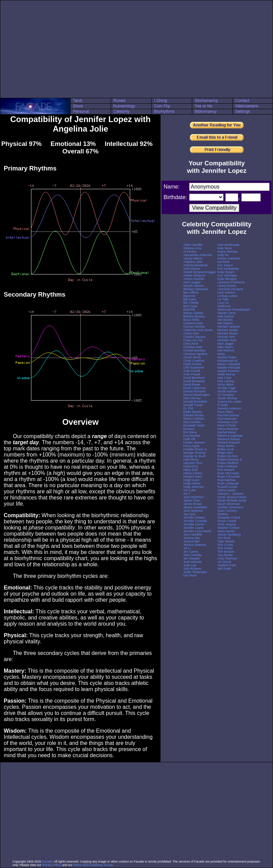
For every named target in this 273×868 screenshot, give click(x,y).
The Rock (224, 538)
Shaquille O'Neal (229, 518)
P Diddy (223, 405)
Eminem (189, 429)
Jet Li (187, 548)
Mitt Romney (226, 350)
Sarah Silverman (229, 504)
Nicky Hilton (226, 385)
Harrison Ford (193, 463)
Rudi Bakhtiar (227, 480)
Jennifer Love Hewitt (197, 531)
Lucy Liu (223, 303)
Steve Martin (226, 531)
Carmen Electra (194, 327)
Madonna (224, 306)
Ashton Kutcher (194, 279)
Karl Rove (190, 575)
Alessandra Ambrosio (198, 255)
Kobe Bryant (226, 272)
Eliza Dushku (192, 422)
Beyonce (189, 296)
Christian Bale (193, 347)
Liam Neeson (226, 293)
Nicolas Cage (227, 388)
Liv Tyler (223, 299)
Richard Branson (229, 443)
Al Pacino (190, 252)
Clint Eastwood (194, 368)
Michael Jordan (228, 330)
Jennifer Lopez (193, 528)
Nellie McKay (226, 374)
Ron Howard (226, 470)
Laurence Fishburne (231, 282)
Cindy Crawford (194, 361)
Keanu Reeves (227, 252)
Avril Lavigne (192, 282)
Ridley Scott (226, 449)
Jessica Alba (192, 538)
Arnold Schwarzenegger (200, 272)
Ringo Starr (225, 453)
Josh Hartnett (193, 562)
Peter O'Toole (227, 425)
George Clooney (195, 453)
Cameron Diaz (193, 323)
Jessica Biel (192, 541)
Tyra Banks (225, 555)
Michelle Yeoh (227, 340)
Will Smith (224, 569)
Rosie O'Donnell (229, 477)
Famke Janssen (194, 443)
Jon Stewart (192, 558)
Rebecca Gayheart (230, 436)
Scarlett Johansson (231, 507)
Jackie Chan (192, 500)
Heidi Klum (191, 466)
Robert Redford (228, 463)
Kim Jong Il (225, 265)
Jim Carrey (191, 552)
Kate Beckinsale (229, 245)
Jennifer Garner (194, 524)
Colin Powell (192, 374)
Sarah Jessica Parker (232, 497)
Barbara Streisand (196, 289)
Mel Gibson (225, 323)
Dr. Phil (188, 408)
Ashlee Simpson (194, 275)
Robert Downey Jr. (230, 460)
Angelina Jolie (193, 262)
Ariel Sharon (192, 269)
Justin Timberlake (195, 572)
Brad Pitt (189, 310)
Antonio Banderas (196, 265)
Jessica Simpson (195, 545)
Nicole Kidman (227, 391)
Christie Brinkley (194, 350)
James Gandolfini (195, 507)
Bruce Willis (191, 320)
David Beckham (194, 378)
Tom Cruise (225, 545)
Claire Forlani (193, 364)
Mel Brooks (225, 320)
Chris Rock (191, 344)
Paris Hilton (225, 412)
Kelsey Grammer (229, 258)
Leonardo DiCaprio (230, 289)
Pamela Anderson (230, 408)
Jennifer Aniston (194, 518)
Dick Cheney (192, 398)
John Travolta (193, 555)
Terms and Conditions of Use (93, 865)
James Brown (193, 504)
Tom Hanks (225, 548)
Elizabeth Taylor (194, 425)
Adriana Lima (192, 248)
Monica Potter (227, 357)
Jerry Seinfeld (193, 535)
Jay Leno (190, 514)
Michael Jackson (229, 327)
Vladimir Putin (227, 565)
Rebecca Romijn (229, 439)
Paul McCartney (228, 415)
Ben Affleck (191, 293)
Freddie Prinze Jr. (195, 449)
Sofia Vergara (227, 524)
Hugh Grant (191, 480)
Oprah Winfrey (227, 398)
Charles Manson (195, 337)
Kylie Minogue (227, 279)
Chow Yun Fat (193, 340)
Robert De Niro (228, 456)
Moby (221, 354)
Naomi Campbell (229, 364)
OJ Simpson (226, 395)
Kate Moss (225, 248)
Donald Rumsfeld (195, 402)
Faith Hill (189, 439)
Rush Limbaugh (228, 483)
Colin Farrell (192, 371)
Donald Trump (193, 405)
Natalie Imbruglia (229, 368)
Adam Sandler (193, 245)
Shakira (223, 514)
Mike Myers (225, 347)
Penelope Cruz (228, 422)
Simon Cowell (227, 521)
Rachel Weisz (227, 432)
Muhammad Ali (228, 361)
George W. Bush (195, 456)
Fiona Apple (192, 446)
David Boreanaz (194, 381)
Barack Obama (194, 286)
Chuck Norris (192, 357)
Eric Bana (190, 432)
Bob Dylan (191, 306)
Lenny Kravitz (227, 286)
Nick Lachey (226, 381)
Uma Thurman (227, 558)
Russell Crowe (227, 487)
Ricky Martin (226, 446)
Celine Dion (191, 333)
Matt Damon (226, 316)
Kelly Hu (223, 255)
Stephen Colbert (229, 528)
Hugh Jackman (194, 487)
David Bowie (192, 385)
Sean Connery (227, 511)
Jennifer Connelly (195, 521)
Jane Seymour (193, 511)
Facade (47, 862)
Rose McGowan (228, 473)
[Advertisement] (137, 49)
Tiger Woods (226, 541)
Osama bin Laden (230, 402)
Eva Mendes (192, 436)
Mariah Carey (227, 313)
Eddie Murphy (193, 412)
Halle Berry (191, 460)
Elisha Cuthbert (194, 419)
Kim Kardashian (228, 269)
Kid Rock (224, 262)
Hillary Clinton (193, 473)
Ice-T (187, 494)
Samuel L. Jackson (230, 494)
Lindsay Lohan (227, 296)
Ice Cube (189, 490)
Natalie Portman (229, 371)
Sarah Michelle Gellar (232, 500)
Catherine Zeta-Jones (198, 330)
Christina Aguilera (195, 354)
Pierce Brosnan (228, 429)
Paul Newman (227, 419)
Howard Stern (193, 477)
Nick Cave (224, 378)
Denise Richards (195, 391)
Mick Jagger (226, 344)
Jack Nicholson (194, 497)
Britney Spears (193, 313)
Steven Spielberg (229, 535)
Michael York (226, 337)
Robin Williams (228, 466)
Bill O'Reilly (191, 303)
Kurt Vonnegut (227, 275)
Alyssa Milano (193, 258)
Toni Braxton (226, 552)
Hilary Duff (191, 470)
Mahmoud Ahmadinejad (234, 310)
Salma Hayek (227, 490)
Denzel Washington (197, 395)
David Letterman (195, 388)
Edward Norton (194, 415)
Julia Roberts (192, 569)
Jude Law (190, 565)
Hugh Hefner (192, 483)
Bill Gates (190, 299)
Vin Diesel (224, 562)
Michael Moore (227, 333)
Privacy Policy (52, 865)
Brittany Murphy (194, 316)
